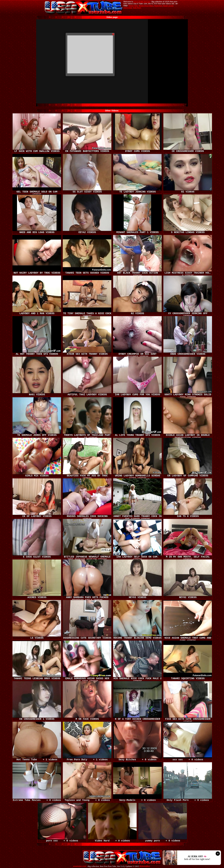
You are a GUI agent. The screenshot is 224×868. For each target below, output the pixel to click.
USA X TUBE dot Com (142, 2)
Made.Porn (158, 6)
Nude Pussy (137, 8)
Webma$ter (145, 866)
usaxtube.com (80, 866)
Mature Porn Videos (146, 6)
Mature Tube (133, 6)
